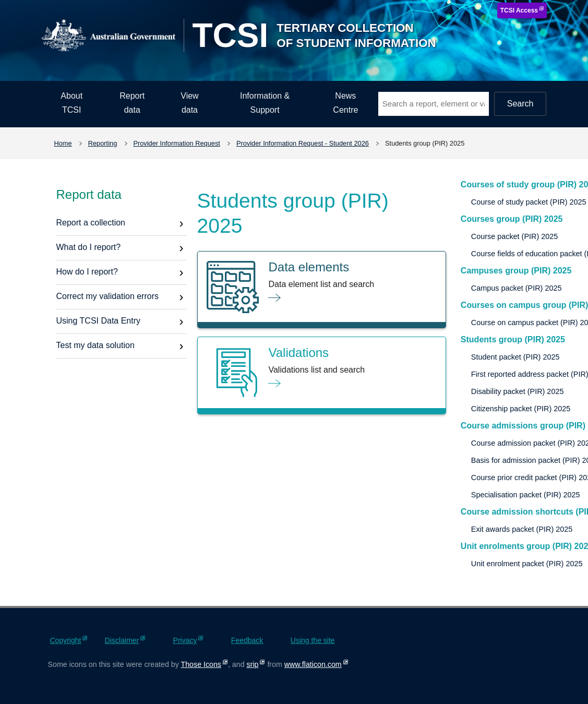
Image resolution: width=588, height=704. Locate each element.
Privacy (185, 640)
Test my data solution (95, 345)
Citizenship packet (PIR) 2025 (521, 409)
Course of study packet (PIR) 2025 (529, 202)
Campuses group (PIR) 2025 (516, 271)
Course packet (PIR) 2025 (514, 236)
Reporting (103, 143)
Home (63, 143)
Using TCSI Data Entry (99, 321)
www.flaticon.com (313, 664)
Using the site (313, 640)
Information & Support (265, 103)
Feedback (247, 640)
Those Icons (201, 664)
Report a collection (91, 223)
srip (253, 664)
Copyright (66, 640)
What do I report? (89, 247)
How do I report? (87, 272)
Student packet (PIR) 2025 (515, 357)
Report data (132, 103)
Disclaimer (122, 640)
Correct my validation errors (108, 296)
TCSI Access (519, 10)
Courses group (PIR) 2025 (512, 219)
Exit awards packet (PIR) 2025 (522, 529)
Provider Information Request (176, 143)
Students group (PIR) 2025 (513, 339)
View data (189, 103)
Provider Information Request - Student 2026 (303, 143)
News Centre (345, 103)
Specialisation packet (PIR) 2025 (526, 495)
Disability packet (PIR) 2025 (518, 391)
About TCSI (71, 103)
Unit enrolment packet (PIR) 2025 (527, 564)
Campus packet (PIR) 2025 (517, 288)
